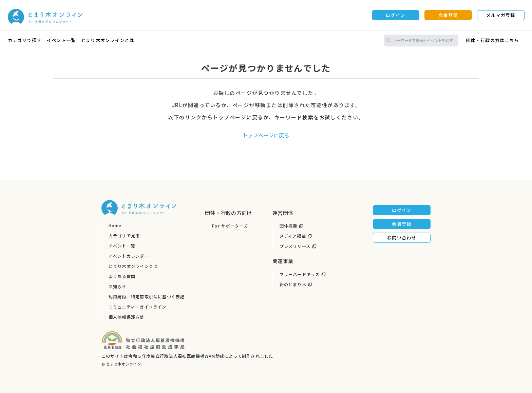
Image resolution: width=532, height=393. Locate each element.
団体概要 (289, 226)
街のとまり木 (293, 284)
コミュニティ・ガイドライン (138, 307)
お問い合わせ (402, 238)
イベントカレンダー (129, 256)
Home (115, 225)
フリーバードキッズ (300, 274)
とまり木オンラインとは (108, 40)
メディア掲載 (293, 236)
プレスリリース (295, 246)
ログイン (395, 15)
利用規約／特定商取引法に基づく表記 (147, 297)
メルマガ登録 (501, 15)
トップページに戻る (266, 135)
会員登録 (448, 15)
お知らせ (118, 287)
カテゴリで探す (25, 40)
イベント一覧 (61, 40)
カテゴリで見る (124, 236)
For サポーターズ (230, 226)
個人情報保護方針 (127, 317)
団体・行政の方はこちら (492, 40)
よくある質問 (122, 276)
